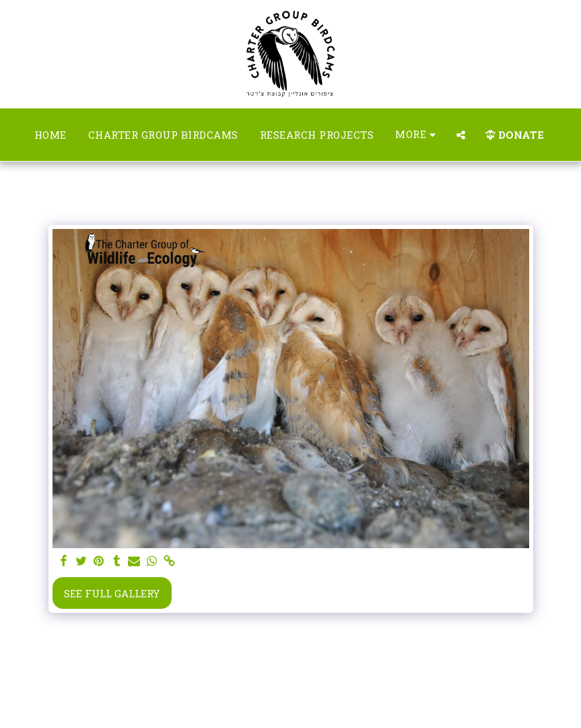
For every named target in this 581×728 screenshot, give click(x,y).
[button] (461, 135)
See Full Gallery (112, 593)
